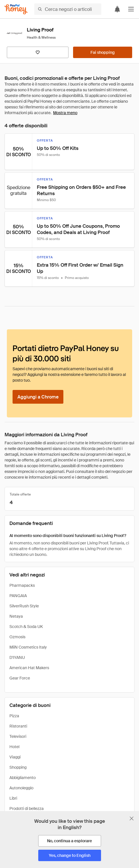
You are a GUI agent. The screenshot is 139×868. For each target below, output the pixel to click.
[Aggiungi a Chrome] (38, 397)
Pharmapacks (22, 585)
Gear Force (20, 678)
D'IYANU (17, 657)
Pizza (14, 716)
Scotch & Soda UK (26, 627)
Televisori (18, 736)
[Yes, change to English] (70, 855)
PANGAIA (18, 596)
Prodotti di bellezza (27, 808)
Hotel (14, 747)
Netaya (16, 616)
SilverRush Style (24, 606)
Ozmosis (17, 637)
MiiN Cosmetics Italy (28, 647)
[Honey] (16, 9)
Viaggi (15, 757)
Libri (13, 798)
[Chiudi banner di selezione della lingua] (132, 819)
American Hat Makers (29, 668)
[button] (131, 9)
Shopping (18, 767)
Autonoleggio (21, 788)
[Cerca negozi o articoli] (68, 9)
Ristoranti (18, 726)
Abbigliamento (23, 778)
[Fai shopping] (103, 52)
